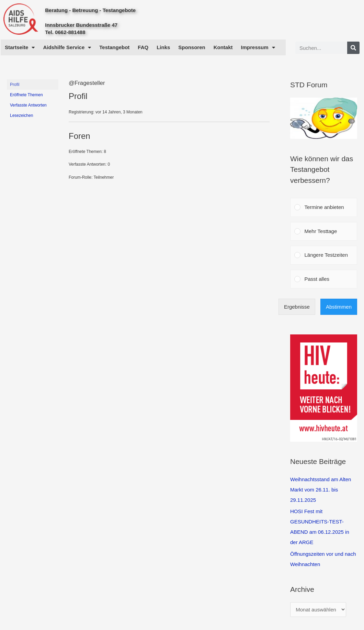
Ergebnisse (297, 307)
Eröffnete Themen (26, 95)
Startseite (20, 48)
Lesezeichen (21, 115)
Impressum (258, 48)
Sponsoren (192, 47)
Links (163, 47)
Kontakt (223, 47)
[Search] (353, 48)
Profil (15, 85)
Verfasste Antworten (28, 105)
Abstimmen (339, 307)
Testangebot (114, 47)
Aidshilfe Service (67, 48)
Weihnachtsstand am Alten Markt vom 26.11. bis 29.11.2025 (321, 490)
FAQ (143, 47)
